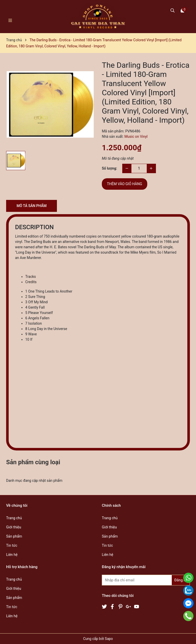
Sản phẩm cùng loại (33, 462)
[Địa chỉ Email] (146, 580)
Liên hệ (12, 555)
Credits (31, 282)
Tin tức (12, 545)
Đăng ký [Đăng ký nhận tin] (181, 580)
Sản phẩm (14, 536)
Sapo (109, 639)
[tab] (103, 277)
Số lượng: (109, 168)
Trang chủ (14, 518)
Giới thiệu (14, 527)
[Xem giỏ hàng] (182, 10)
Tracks (31, 277)
